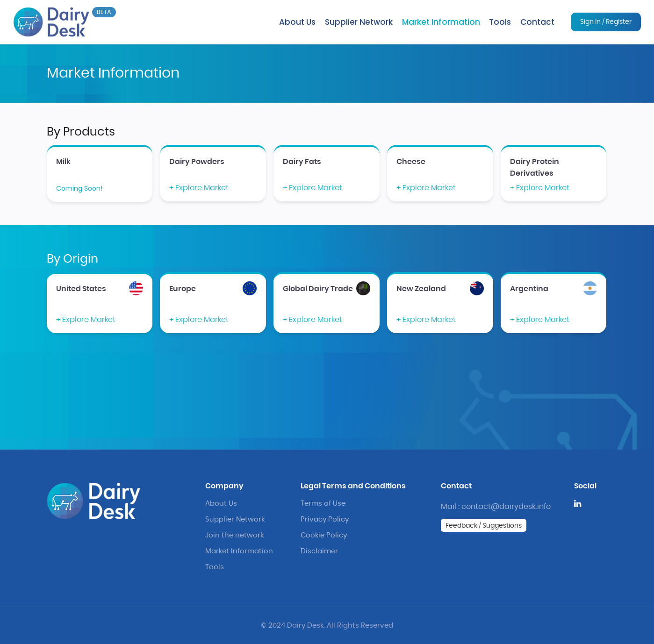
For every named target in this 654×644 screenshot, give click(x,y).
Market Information (441, 22)
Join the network (234, 535)
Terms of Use (323, 504)
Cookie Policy (324, 535)
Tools (500, 22)
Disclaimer (319, 551)
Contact (537, 22)
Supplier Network (359, 22)
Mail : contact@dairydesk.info (496, 507)
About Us (297, 22)
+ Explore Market (199, 188)
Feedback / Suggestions (484, 526)
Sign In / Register (606, 22)
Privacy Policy (325, 519)
